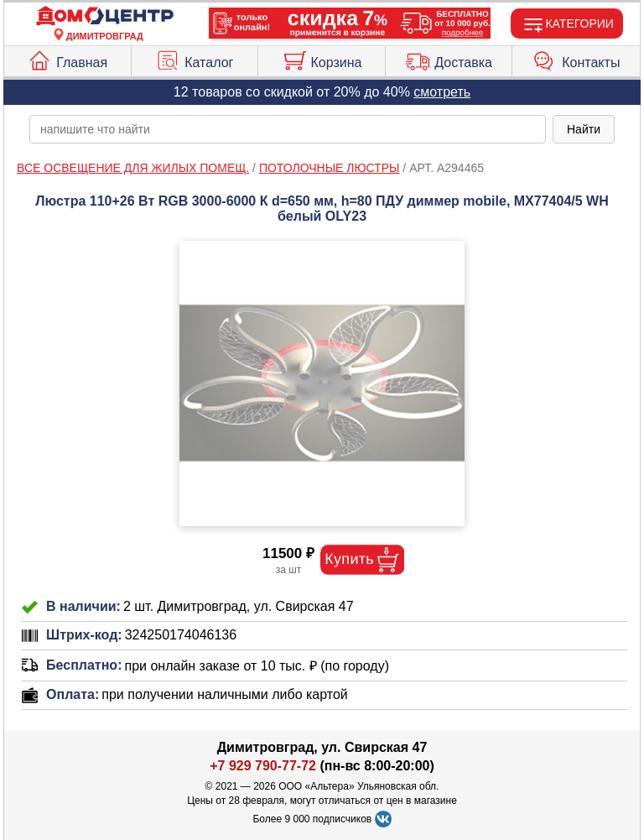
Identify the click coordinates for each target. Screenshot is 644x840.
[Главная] (105, 16)
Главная (67, 59)
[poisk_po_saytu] (288, 129)
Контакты (576, 59)
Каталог (194, 59)
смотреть (442, 92)
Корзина (322, 59)
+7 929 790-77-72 (263, 766)
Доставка (449, 59)
